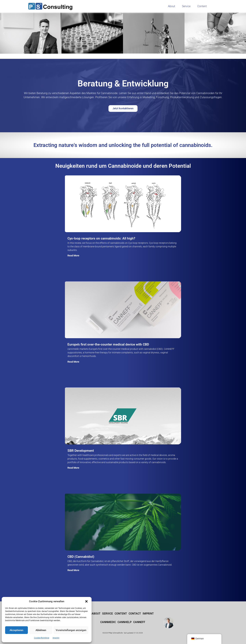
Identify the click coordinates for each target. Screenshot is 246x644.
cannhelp (125, 622)
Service (186, 6)
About (172, 6)
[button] (86, 601)
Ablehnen (41, 630)
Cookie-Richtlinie (42, 638)
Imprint (56, 638)
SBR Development (81, 451)
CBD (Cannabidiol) (81, 557)
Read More (73, 255)
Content (202, 6)
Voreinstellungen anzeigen (71, 630)
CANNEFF (139, 622)
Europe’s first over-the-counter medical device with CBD (108, 344)
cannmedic (108, 622)
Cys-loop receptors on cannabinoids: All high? (101, 238)
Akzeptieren (16, 630)
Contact (135, 614)
